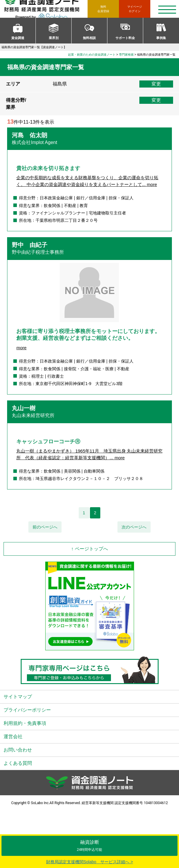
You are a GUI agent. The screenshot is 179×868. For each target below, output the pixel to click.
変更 (156, 84)
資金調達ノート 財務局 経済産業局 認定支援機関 (46, 9)
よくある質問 (18, 763)
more (152, 184)
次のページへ (134, 527)
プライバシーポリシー (27, 710)
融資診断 (89, 846)
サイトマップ (18, 697)
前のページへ (45, 527)
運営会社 (13, 737)
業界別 (54, 38)
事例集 (161, 38)
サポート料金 (125, 38)
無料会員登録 (103, 9)
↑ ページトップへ (89, 549)
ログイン (135, 9)
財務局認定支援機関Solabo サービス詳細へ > (90, 862)
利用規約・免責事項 (25, 723)
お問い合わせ (18, 750)
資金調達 (18, 38)
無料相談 (89, 38)
